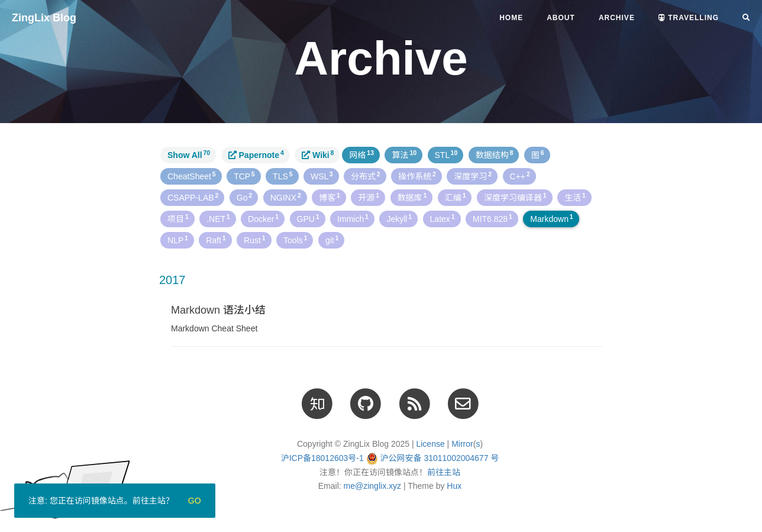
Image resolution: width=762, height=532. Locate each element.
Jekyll (399, 218)
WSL (322, 176)
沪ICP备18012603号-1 (322, 458)
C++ (520, 176)
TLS (282, 176)
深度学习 (473, 176)
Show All (189, 154)
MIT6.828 (493, 218)
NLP (178, 240)
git (332, 240)
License (430, 444)
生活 (575, 197)
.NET (218, 218)
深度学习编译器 (515, 197)
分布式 (366, 176)
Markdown (551, 218)
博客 (330, 197)
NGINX (286, 197)
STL (446, 154)
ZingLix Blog (44, 18)
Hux (454, 486)
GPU (308, 218)
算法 (404, 154)
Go (244, 197)
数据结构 (495, 154)
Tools (295, 240)
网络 (361, 154)
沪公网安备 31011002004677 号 (440, 458)
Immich (353, 218)
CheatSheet (192, 176)
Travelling (689, 18)
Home (511, 18)
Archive (617, 18)
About (561, 18)
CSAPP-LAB (193, 197)
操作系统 (417, 176)
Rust (255, 240)
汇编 (456, 197)
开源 (369, 197)
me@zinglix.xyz (372, 486)
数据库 (412, 197)
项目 (178, 218)
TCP (244, 176)
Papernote (256, 154)
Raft (216, 240)
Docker (263, 218)
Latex (443, 218)
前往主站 (444, 472)
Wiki (318, 154)
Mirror (462, 444)
